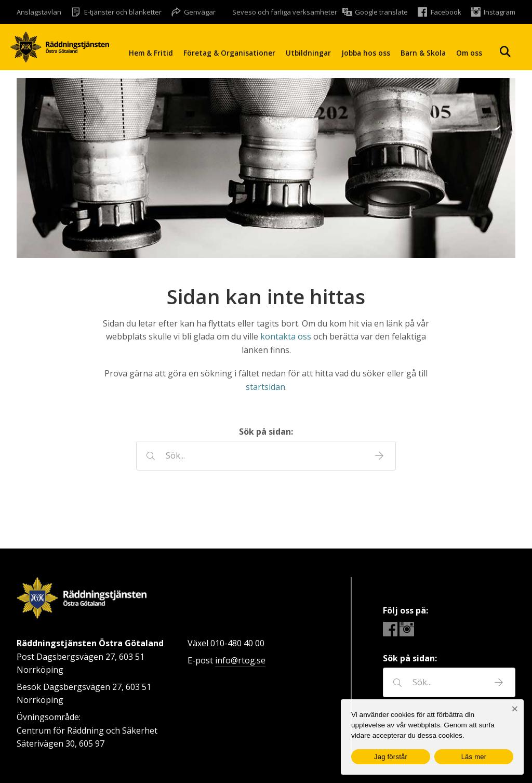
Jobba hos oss (366, 53)
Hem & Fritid (151, 53)
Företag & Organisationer (229, 53)
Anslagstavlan (39, 12)
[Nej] (515, 709)
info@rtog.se (240, 660)
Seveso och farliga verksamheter (285, 12)
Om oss (469, 53)
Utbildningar (308, 53)
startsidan (265, 387)
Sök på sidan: (266, 432)
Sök (505, 52)
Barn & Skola (423, 53)
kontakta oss (286, 336)
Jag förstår (391, 757)
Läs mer (474, 757)
